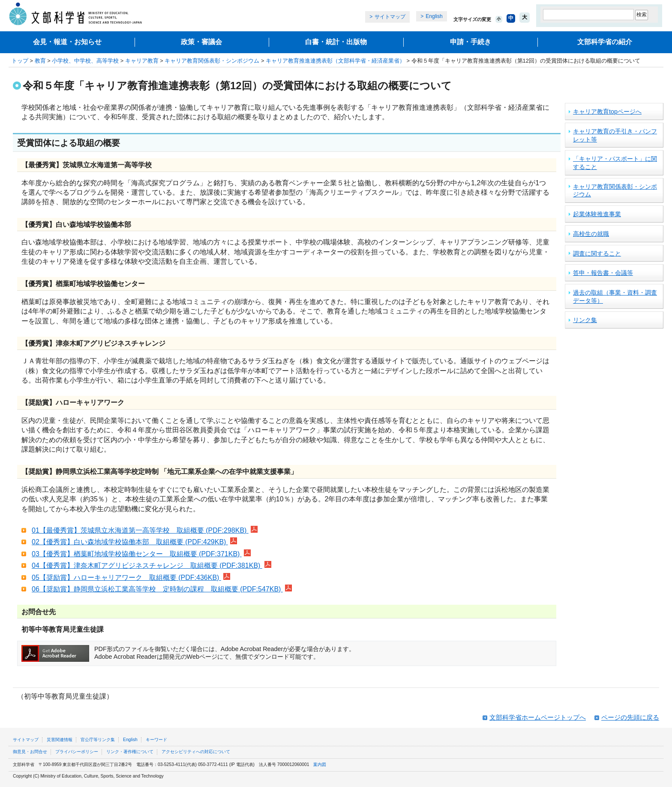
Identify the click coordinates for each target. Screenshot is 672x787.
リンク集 (585, 320)
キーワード (156, 740)
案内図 (320, 764)
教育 (40, 61)
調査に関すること (597, 253)
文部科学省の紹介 (605, 42)
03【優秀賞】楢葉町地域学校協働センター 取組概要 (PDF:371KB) (141, 554)
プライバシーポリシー (77, 752)
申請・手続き (471, 42)
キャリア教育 (142, 61)
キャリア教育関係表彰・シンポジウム (212, 61)
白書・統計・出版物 (336, 42)
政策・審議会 (201, 42)
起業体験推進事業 (597, 214)
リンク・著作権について (130, 752)
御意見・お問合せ (30, 752)
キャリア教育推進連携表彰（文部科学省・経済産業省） (335, 61)
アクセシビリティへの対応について (196, 752)
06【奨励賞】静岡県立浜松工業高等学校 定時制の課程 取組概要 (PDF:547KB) (162, 589)
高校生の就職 (591, 234)
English (434, 16)
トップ (20, 61)
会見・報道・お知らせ (67, 42)
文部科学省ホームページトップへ (538, 717)
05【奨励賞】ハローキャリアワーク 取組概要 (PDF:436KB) (131, 577)
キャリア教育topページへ (607, 112)
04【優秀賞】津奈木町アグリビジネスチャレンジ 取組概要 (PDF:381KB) (151, 565)
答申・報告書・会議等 (603, 273)
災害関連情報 (60, 740)
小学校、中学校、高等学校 (85, 61)
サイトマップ (390, 17)
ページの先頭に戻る (630, 717)
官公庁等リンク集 (98, 740)
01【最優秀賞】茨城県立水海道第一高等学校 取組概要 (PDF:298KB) (145, 530)
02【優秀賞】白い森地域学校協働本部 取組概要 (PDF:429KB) (134, 542)
